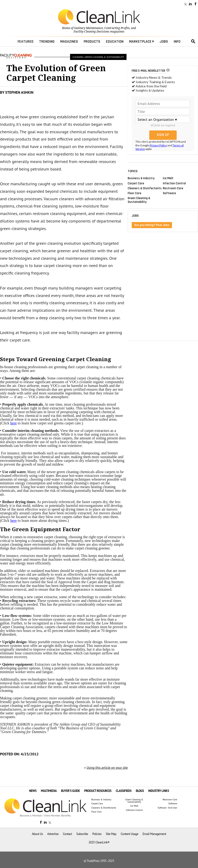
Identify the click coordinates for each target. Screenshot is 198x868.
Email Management (154, 834)
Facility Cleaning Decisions (92, 32)
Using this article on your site (107, 768)
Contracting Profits (117, 28)
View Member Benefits (57, 815)
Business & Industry (141, 178)
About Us (37, 834)
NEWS (33, 791)
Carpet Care (136, 183)
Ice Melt (168, 178)
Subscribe (82, 834)
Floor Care (134, 193)
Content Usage (129, 834)
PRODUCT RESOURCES (98, 791)
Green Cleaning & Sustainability (139, 200)
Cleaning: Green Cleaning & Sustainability (98, 57)
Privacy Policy (158, 145)
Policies (97, 834)
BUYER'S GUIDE (70, 791)
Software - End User (167, 808)
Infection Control (174, 183)
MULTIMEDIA (49, 791)
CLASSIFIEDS (124, 791)
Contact (67, 834)
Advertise (53, 834)
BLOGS (140, 791)
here (14, 423)
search (193, 41)
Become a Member (31, 815)
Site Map (111, 834)
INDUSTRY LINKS (159, 791)
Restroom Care (173, 188)
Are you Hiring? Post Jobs (152, 225)
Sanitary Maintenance (88, 28)
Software (169, 193)
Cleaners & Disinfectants (145, 188)
